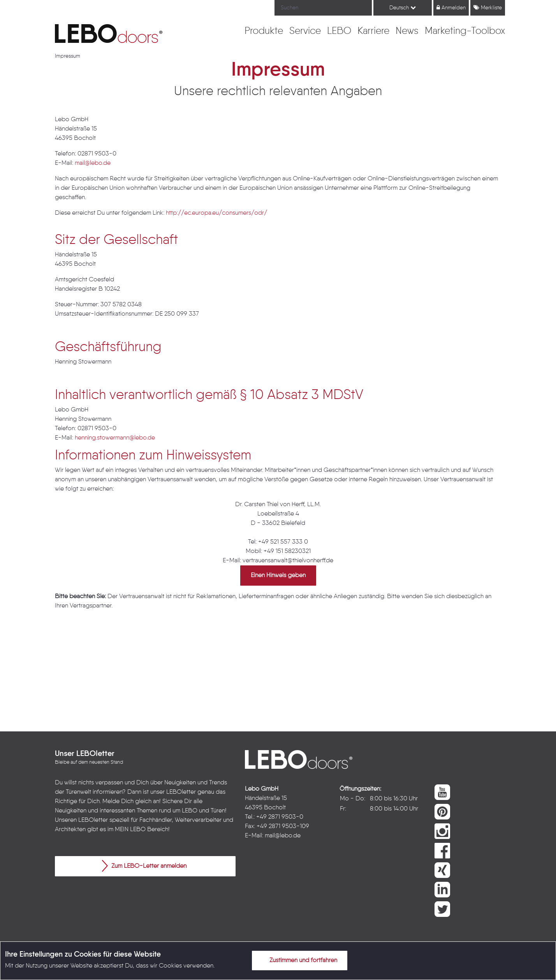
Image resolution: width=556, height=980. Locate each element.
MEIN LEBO (130, 830)
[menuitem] (264, 32)
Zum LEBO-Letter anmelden (144, 866)
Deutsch (403, 8)
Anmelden (451, 8)
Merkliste (488, 8)
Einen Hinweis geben (278, 576)
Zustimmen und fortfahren (299, 960)
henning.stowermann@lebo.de (115, 438)
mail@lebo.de (93, 163)
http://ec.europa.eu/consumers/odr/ (216, 213)
